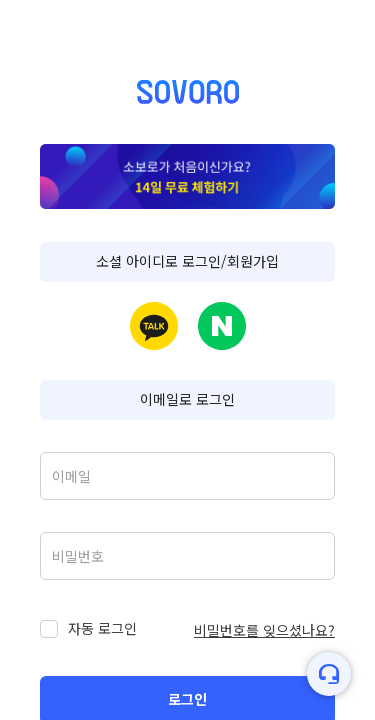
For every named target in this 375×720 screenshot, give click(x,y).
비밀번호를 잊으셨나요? (264, 630)
